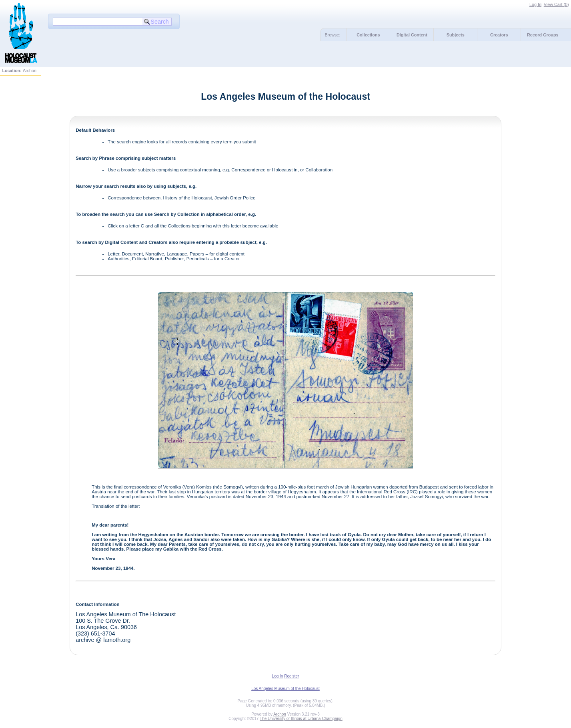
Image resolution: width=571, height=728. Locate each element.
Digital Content (412, 35)
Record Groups (543, 35)
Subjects (456, 35)
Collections (368, 35)
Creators (499, 35)
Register (292, 676)
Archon (280, 714)
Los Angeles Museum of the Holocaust (285, 689)
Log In (535, 4)
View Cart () (556, 4)
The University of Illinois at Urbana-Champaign (301, 719)
